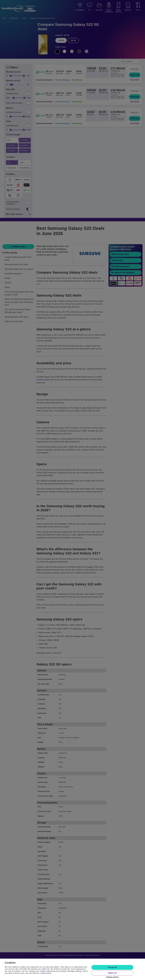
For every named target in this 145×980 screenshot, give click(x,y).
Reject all (112, 973)
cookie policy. (46, 973)
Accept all (112, 967)
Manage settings (112, 977)
